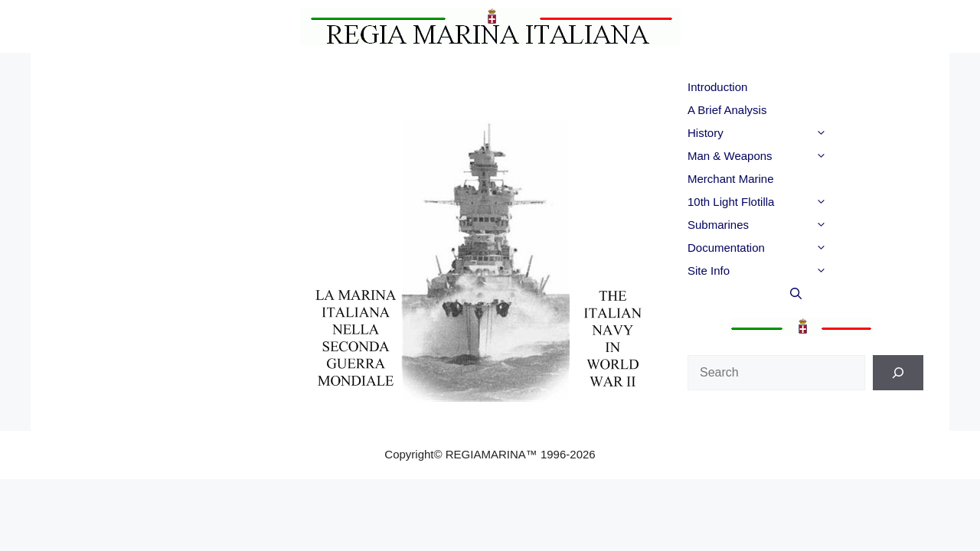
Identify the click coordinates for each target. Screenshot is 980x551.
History (788, 133)
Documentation (788, 248)
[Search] (898, 373)
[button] (848, 133)
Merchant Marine (731, 179)
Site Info (788, 271)
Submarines (788, 225)
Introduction (717, 87)
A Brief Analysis (727, 110)
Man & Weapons (788, 156)
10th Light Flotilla (788, 202)
